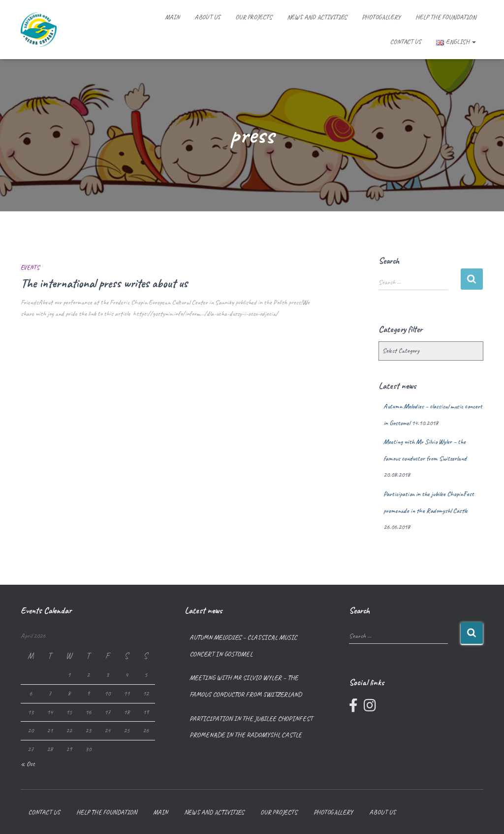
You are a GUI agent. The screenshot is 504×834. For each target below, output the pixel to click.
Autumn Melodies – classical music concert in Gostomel (243, 646)
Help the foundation (446, 17)
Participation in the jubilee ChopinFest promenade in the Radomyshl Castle (251, 727)
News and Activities (317, 17)
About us (207, 17)
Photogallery (381, 17)
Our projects (254, 17)
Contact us (406, 42)
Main (172, 17)
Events (30, 267)
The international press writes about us (104, 283)
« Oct (28, 764)
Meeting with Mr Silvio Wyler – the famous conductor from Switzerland (246, 686)
